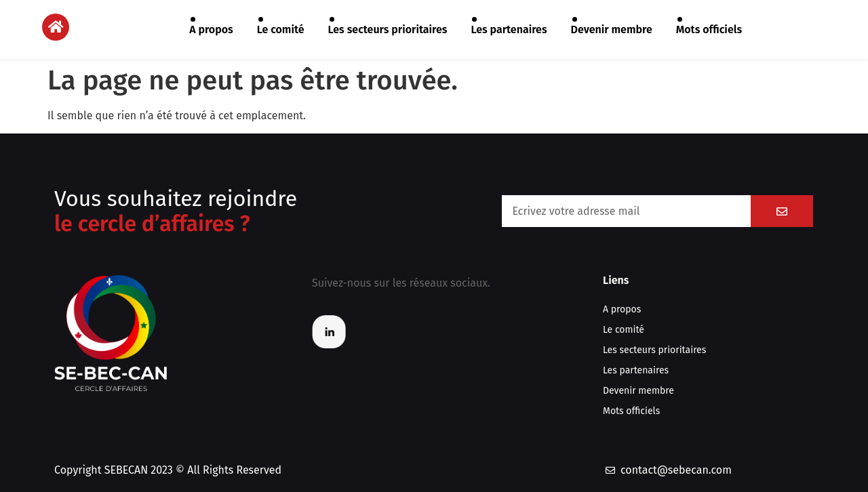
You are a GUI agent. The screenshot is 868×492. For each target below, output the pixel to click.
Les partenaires (509, 29)
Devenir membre (612, 29)
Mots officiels (709, 29)
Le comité (281, 29)
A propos (211, 29)
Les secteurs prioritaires (388, 29)
